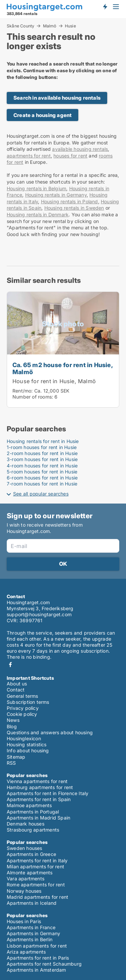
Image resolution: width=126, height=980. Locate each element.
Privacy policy (23, 708)
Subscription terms (28, 702)
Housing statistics (27, 744)
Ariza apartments (26, 952)
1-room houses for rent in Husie (42, 447)
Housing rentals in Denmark (38, 214)
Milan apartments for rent (35, 866)
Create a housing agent (43, 115)
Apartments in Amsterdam (36, 970)
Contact (16, 690)
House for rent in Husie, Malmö (54, 381)
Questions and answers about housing (50, 732)
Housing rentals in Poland (70, 201)
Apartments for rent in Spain (39, 799)
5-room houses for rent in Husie (42, 472)
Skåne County (20, 26)
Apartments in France (31, 927)
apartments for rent (29, 156)
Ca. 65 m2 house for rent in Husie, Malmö (62, 368)
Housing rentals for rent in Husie (43, 441)
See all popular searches (41, 494)
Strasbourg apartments (33, 830)
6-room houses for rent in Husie (42, 478)
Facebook (10, 665)
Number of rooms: (33, 397)
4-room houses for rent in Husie (42, 466)
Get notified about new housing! (105, 7)
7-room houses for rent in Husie (42, 484)
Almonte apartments (30, 873)
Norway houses (24, 891)
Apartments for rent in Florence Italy (48, 793)
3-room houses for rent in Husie (42, 459)
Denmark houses (26, 824)
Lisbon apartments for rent (37, 946)
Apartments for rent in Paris (38, 958)
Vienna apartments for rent (37, 781)
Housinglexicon (24, 738)
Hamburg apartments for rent (40, 787)
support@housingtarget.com (39, 614)
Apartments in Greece (31, 854)
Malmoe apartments (29, 805)
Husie (70, 26)
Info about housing (28, 750)
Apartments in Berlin (30, 939)
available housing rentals (80, 149)
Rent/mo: (23, 391)
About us (17, 684)
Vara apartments (26, 879)
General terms (23, 696)
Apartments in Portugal (33, 812)
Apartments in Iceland (32, 903)
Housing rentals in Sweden (74, 208)
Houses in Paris (24, 921)
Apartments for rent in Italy (37, 860)
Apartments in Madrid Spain (38, 818)
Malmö (50, 26)
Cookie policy (22, 714)
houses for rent (70, 156)
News (13, 720)
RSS (11, 763)
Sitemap (16, 757)
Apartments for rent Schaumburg (44, 964)
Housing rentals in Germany (56, 195)
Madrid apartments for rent (37, 897)
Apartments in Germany (33, 933)
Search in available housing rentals (57, 98)
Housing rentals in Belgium (36, 188)
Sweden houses (25, 848)
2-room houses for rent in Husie (42, 453)
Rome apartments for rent (36, 885)
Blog (12, 726)
